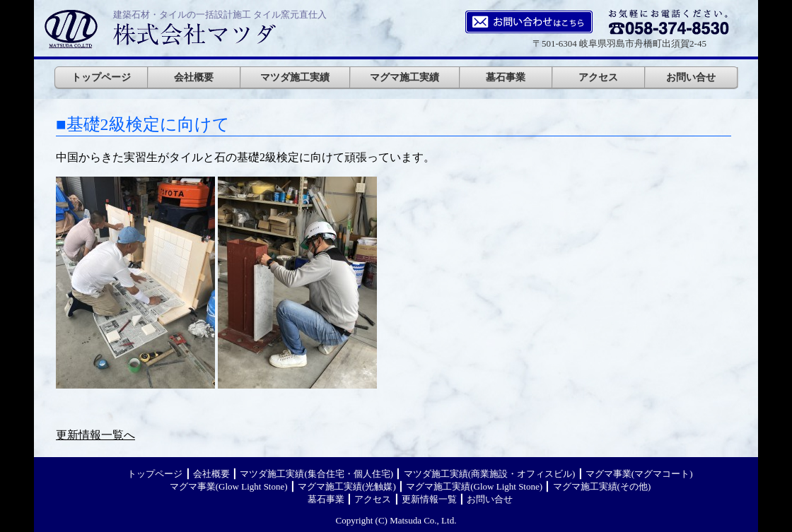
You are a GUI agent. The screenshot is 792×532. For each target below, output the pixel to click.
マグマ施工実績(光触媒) (347, 486)
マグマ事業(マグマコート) (639, 474)
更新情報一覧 (429, 499)
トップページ (101, 77)
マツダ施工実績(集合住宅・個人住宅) (316, 474)
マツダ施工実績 (295, 77)
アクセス (598, 77)
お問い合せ (691, 77)
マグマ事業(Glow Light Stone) (229, 486)
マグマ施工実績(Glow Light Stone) (474, 486)
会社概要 (194, 77)
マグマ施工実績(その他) (602, 486)
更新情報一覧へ (95, 435)
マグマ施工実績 (404, 77)
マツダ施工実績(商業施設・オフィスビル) (490, 474)
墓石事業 (506, 77)
